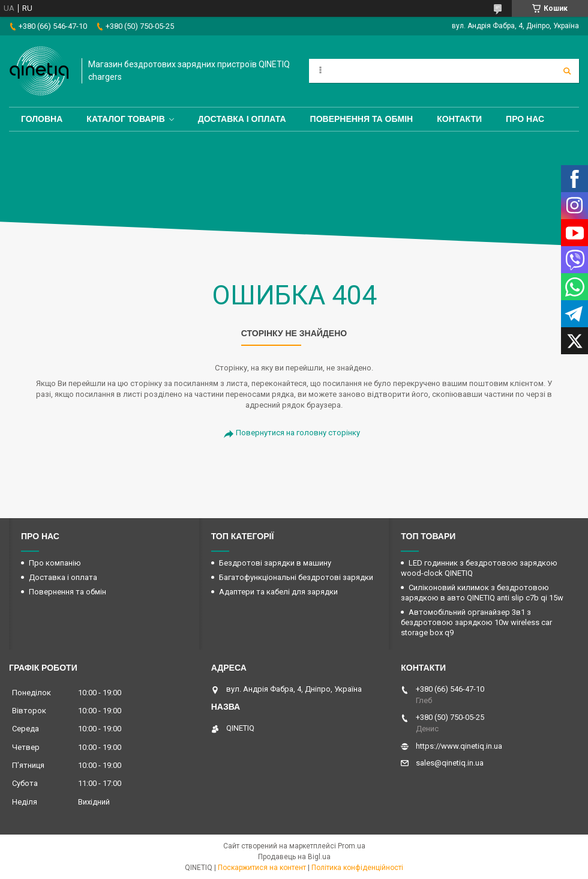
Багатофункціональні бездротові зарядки (296, 577)
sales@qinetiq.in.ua (450, 763)
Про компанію (55, 563)
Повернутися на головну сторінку (298, 433)
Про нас (525, 119)
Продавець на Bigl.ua (294, 857)
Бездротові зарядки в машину (275, 563)
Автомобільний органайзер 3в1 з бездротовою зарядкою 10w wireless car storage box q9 (476, 622)
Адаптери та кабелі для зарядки (278, 592)
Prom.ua (352, 846)
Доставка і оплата (242, 119)
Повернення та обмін (362, 119)
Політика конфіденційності (357, 868)
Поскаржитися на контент (262, 868)
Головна (42, 119)
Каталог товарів (125, 119)
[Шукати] (567, 71)
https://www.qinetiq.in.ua (459, 746)
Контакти (459, 119)
